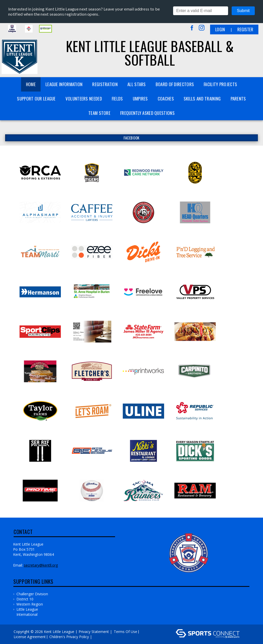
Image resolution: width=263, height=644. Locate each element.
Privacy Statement (94, 632)
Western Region (30, 604)
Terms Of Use (125, 632)
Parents (238, 99)
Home (31, 84)
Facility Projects (220, 84)
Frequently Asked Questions (147, 113)
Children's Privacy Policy (69, 637)
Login (220, 29)
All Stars (137, 84)
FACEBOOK (131, 138)
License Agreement (30, 637)
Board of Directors (175, 84)
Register (245, 29)
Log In (101, 637)
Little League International (27, 612)
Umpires (140, 99)
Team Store (99, 113)
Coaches (166, 99)
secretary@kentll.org (41, 565)
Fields (117, 99)
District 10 (25, 599)
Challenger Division (32, 594)
